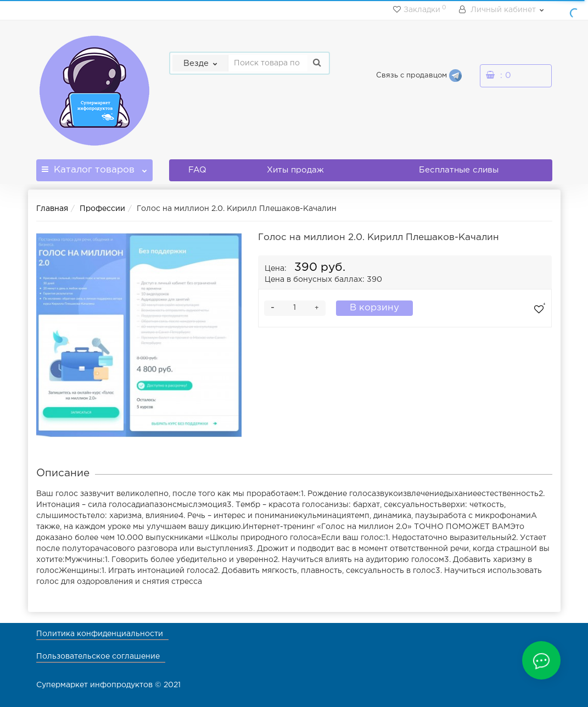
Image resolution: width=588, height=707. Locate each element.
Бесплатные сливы (459, 170)
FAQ (197, 170)
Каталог (95, 167)
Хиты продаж (295, 170)
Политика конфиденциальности (100, 634)
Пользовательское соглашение (98, 656)
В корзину (374, 308)
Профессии (102, 209)
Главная (52, 209)
